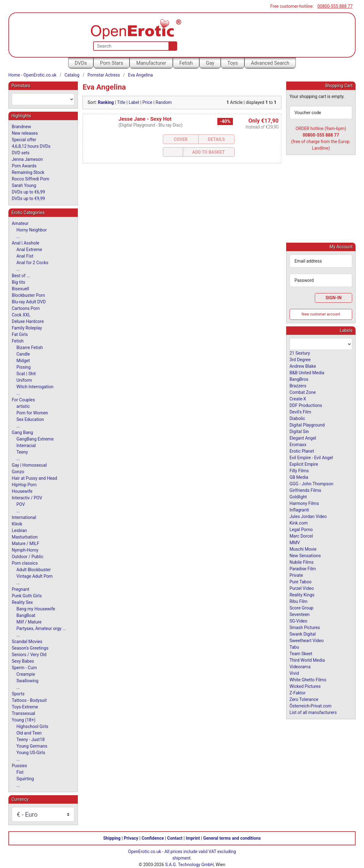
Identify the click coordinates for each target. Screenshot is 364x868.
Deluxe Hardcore (28, 321)
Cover (181, 139)
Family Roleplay (27, 328)
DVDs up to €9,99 (28, 198)
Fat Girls (20, 334)
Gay (210, 63)
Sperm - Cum (24, 668)
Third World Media (307, 660)
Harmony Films (304, 503)
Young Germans (32, 746)
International (24, 517)
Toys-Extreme (25, 707)
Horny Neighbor (32, 230)
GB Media (299, 477)
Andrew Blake (303, 366)
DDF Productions (306, 405)
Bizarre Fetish (30, 348)
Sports (18, 694)
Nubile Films (302, 562)
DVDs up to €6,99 (28, 192)
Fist (20, 772)
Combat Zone (303, 392)
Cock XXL (21, 315)
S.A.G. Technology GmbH (189, 865)
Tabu (294, 647)
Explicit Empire (304, 464)
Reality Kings (302, 595)
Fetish (186, 63)
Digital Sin (299, 431)
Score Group (302, 608)
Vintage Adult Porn (35, 576)
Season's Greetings (30, 648)
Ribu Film (299, 601)
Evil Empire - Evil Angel (311, 457)
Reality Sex (22, 602)
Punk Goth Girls (27, 596)
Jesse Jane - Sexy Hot (145, 119)
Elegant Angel (303, 438)
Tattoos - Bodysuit (29, 700)
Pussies (19, 766)
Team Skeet (301, 653)
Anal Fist (25, 256)
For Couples (24, 400)
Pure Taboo (301, 581)
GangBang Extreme (35, 439)
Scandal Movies (27, 642)
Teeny (22, 452)
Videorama (300, 666)
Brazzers (298, 385)
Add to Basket (208, 152)
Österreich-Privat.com (311, 706)
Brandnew (21, 127)
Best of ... (21, 276)
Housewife (22, 491)
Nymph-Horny (25, 550)
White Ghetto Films (308, 679)
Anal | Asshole (26, 243)
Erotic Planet (302, 451)
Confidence (153, 838)
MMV (295, 542)
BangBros (299, 379)
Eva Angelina (140, 75)
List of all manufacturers (313, 712)
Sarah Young (24, 185)
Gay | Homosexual (29, 465)
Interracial (26, 446)
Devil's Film (300, 412)
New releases (25, 133)
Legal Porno (301, 529)
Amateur (20, 223)
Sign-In (333, 297)
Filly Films (299, 470)
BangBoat (26, 615)
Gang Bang (22, 432)
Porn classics (25, 563)
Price (147, 102)
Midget (23, 361)
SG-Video (298, 621)
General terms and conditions (232, 838)
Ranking (106, 102)
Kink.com (299, 523)
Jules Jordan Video (308, 516)
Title (121, 102)
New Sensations (305, 555)
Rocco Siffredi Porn (31, 179)
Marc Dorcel (301, 536)
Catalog (72, 75)
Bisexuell (21, 289)
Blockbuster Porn (28, 295)
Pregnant (21, 589)
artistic (23, 406)
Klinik (17, 524)
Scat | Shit (26, 374)
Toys (233, 63)
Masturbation (25, 537)
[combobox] (43, 99)
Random (164, 102)
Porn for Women (32, 413)
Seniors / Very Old (29, 655)
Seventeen (300, 614)
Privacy (131, 838)
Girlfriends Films (305, 490)
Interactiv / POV (27, 498)
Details (216, 139)
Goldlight (298, 497)
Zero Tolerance (304, 699)
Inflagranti (299, 510)
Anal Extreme (29, 250)
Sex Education (30, 419)
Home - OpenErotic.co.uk (33, 75)
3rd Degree (300, 359)
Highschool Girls (32, 726)
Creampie (26, 674)
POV (21, 504)
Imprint (193, 838)
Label (134, 102)
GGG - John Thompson (312, 483)
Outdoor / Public (28, 557)
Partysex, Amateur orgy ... (41, 628)
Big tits (19, 282)
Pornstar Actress (104, 75)
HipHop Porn (24, 485)
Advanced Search (270, 63)
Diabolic (297, 418)
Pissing (24, 367)
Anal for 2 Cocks (33, 263)
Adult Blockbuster (34, 570)
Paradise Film (303, 568)
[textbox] (43, 99)
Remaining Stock (28, 172)
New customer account (321, 314)
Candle (23, 354)
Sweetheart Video (307, 640)
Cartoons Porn (26, 308)
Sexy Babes (23, 661)
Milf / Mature (29, 622)
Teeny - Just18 (31, 740)
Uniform (24, 380)
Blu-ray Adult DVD (29, 302)
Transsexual (24, 713)
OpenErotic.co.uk (144, 852)
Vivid (294, 673)
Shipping (112, 838)
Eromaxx (298, 444)
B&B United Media (307, 372)
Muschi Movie (303, 549)
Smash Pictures (305, 627)
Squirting (25, 779)
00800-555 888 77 (335, 6)
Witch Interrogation (35, 387)
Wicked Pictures (305, 686)
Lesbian (19, 530)
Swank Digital (303, 634)
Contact (175, 838)
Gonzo (18, 472)
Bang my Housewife (36, 609)
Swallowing (28, 681)
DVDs (81, 63)
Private (296, 575)
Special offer (24, 140)
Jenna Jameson (27, 159)
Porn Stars (111, 63)
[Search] (171, 46)
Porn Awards (24, 166)
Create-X (298, 399)
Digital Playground (307, 425)
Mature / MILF (26, 544)
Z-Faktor (298, 693)
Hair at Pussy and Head (35, 478)
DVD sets (21, 153)
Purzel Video (302, 588)
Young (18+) (24, 720)
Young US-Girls (31, 753)
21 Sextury (300, 353)
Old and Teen (29, 733)
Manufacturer (151, 63)
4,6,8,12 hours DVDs (31, 146)
